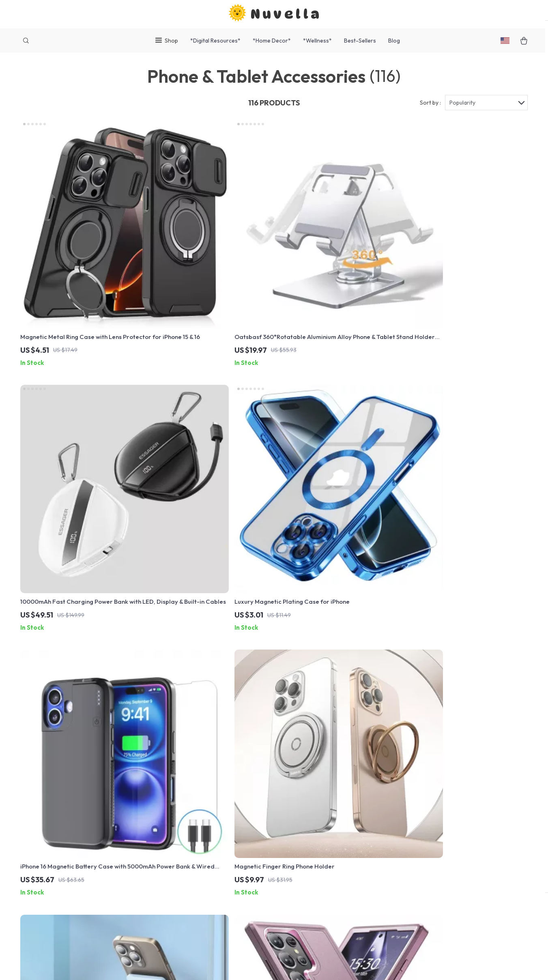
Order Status (248, 838)
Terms (222, 964)
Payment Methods (255, 824)
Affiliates (169, 851)
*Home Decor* (272, 41)
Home (310, 771)
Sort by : (430, 110)
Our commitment (409, 826)
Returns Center (251, 811)
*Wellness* (317, 41)
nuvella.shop (403, 771)
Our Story (170, 771)
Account (313, 811)
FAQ (235, 798)
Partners (168, 878)
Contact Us (245, 771)
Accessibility (267, 964)
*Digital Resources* (215, 41)
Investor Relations (182, 864)
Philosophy (171, 905)
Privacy (240, 964)
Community (171, 918)
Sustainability (175, 891)
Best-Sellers (360, 41)
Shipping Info (248, 784)
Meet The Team (177, 798)
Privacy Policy (321, 824)
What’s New (318, 798)
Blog (394, 41)
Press (164, 824)
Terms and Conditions (333, 838)
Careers (168, 811)
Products (315, 784)
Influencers (172, 838)
